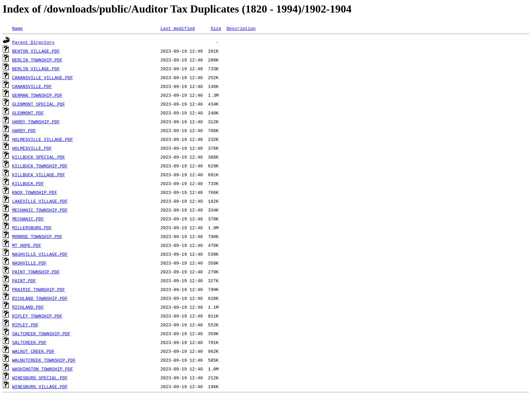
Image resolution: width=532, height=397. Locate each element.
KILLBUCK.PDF (28, 183)
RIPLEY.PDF (25, 325)
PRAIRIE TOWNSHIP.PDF (39, 289)
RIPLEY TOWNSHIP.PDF (37, 316)
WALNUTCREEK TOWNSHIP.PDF (44, 360)
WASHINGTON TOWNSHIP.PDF (43, 369)
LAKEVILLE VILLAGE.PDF (40, 201)
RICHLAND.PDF (28, 307)
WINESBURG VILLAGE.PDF (40, 386)
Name (17, 28)
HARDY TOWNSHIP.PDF (36, 122)
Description (241, 28)
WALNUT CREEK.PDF (33, 351)
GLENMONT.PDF (28, 113)
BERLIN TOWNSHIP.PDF (37, 60)
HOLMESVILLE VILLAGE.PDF (43, 139)
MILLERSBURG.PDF (32, 228)
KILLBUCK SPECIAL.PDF (39, 157)
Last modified (178, 28)
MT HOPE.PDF (27, 245)
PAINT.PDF (24, 281)
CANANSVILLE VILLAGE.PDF (43, 77)
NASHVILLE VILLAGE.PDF (40, 254)
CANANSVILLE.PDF (32, 86)
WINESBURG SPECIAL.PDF (40, 378)
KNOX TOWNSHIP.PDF (35, 192)
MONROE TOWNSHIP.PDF (37, 236)
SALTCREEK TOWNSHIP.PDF (41, 333)
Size (216, 28)
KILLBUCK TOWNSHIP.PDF (40, 166)
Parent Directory (33, 42)
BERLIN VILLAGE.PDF (36, 69)
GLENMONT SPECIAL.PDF (39, 104)
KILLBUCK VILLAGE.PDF (39, 175)
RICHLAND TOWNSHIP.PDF (40, 298)
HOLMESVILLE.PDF (32, 148)
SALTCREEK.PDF (29, 342)
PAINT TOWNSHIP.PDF (36, 272)
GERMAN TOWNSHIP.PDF (37, 95)
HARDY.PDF (24, 130)
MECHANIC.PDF (28, 219)
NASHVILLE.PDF (29, 263)
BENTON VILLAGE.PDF (36, 51)
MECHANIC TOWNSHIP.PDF (40, 210)
